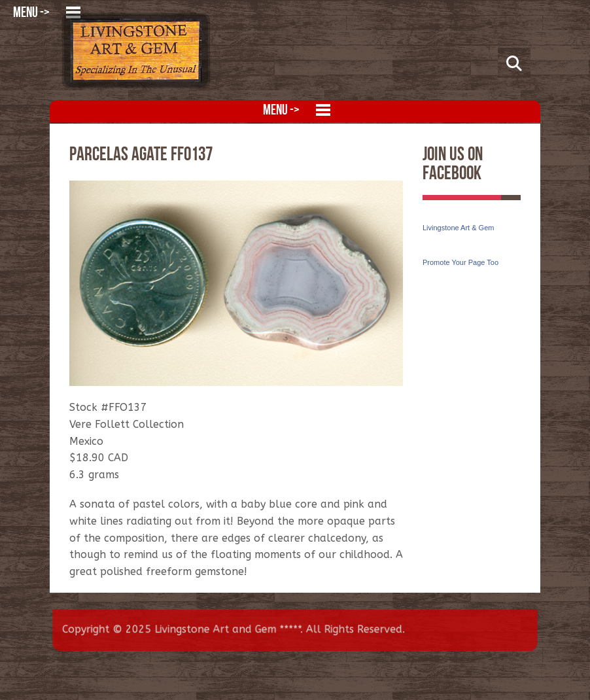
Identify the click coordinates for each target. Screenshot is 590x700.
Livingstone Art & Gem (458, 228)
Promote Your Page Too (460, 262)
